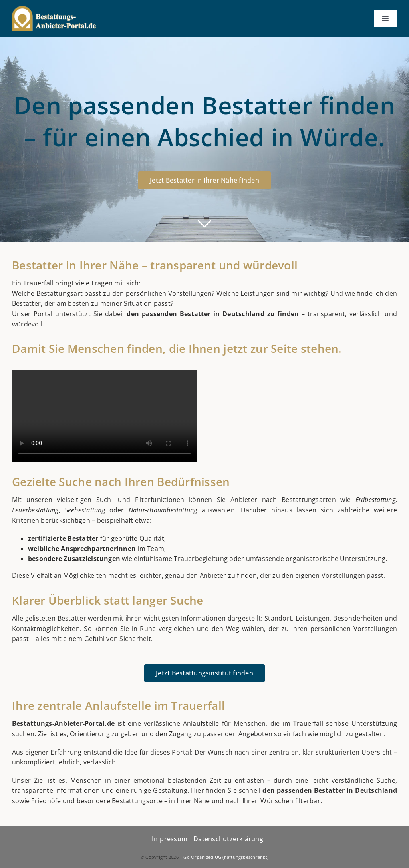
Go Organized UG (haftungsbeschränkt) (226, 857)
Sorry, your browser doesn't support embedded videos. (104, 416)
